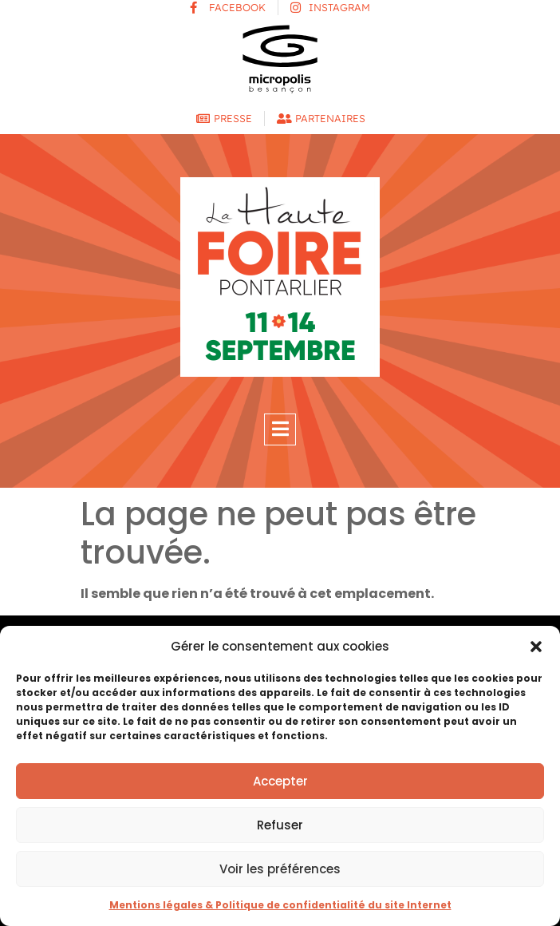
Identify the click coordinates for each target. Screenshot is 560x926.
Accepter (280, 781)
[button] (536, 647)
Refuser (280, 825)
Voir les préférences (280, 869)
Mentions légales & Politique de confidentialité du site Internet (280, 905)
